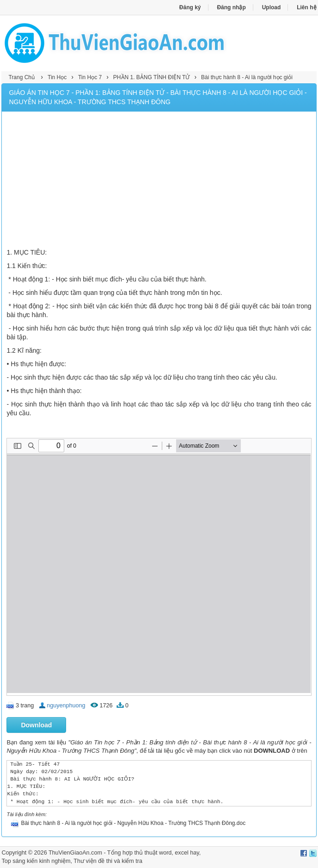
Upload (272, 7)
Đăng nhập (231, 7)
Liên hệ (306, 7)
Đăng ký (190, 7)
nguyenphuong (66, 706)
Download (36, 725)
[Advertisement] (159, 181)
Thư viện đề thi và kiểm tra (108, 861)
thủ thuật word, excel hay (167, 853)
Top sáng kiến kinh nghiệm (36, 861)
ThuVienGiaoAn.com (75, 853)
